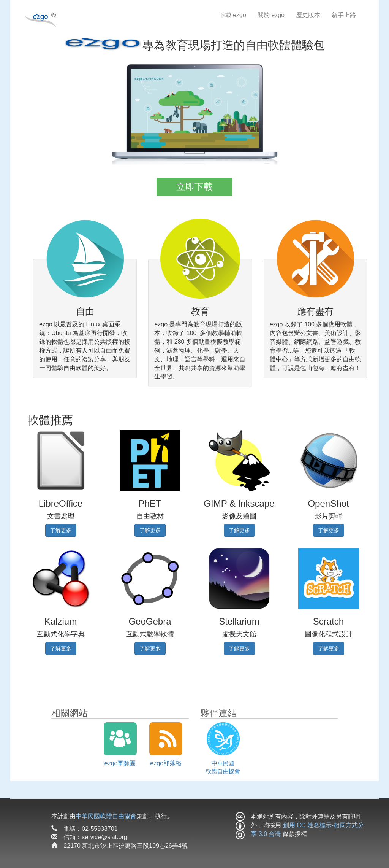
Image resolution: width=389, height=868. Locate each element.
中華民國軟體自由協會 (106, 816)
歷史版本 (308, 15)
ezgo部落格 (166, 763)
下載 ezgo (233, 15)
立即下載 (194, 187)
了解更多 (61, 530)
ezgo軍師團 (120, 763)
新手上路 (344, 15)
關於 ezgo (271, 15)
